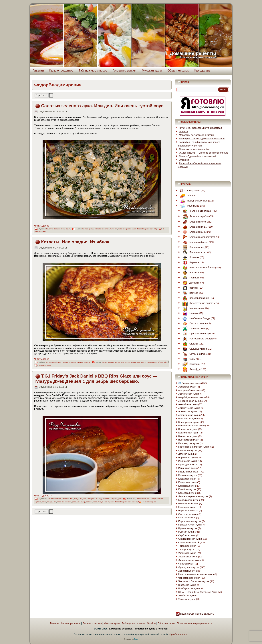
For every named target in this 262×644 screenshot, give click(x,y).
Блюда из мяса (68, 499)
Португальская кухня (190, 521)
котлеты (111, 362)
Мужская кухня (152, 71)
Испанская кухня (187, 468)
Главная (38, 71)
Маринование (193, 308)
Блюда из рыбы (194, 232)
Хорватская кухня (188, 571)
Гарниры (65, 362)
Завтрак (80, 362)
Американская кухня (189, 401)
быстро (85, 229)
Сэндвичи (190, 364)
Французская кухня (189, 567)
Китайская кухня (187, 489)
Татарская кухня (187, 546)
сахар (134, 362)
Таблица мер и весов (93, 71)
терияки (111, 502)
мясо (59, 502)
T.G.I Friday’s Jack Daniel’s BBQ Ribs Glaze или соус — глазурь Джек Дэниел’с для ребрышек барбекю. (96, 379)
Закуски (189, 293)
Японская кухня (187, 599)
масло (117, 362)
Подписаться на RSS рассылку (197, 614)
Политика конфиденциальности (194, 623)
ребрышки (76, 502)
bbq (134, 499)
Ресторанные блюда (95, 499)
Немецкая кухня (187, 507)
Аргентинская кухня (189, 408)
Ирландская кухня (188, 465)
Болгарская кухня (188, 429)
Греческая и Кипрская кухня (194, 447)
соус (105, 502)
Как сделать (202, 71)
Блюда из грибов (195, 216)
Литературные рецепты (198, 303)
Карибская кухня (187, 486)
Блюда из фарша (194, 242)
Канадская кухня (187, 482)
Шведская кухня (187, 585)
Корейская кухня (187, 493)
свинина (89, 502)
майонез (121, 229)
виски (44, 502)
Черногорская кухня (189, 578)
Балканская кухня (188, 418)
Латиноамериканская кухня (193, 496)
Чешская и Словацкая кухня (194, 581)
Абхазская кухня (187, 387)
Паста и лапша (193, 323)
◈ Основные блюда (54, 362)
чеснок (134, 502)
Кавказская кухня (188, 475)
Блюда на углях (80, 499)
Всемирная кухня (189, 383)
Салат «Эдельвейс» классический (198, 156)
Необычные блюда (195, 318)
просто (128, 229)
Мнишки (183, 132)
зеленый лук (109, 229)
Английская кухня (188, 404)
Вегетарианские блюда (198, 267)
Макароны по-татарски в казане (196, 135)
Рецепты (49, 229)
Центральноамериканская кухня (196, 574)
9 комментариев (45, 365)
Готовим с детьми (125, 71)
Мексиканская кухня (189, 500)
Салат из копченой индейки (194, 149)
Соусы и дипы (66, 229)
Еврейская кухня (187, 457)
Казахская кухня (187, 479)
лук (116, 229)
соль (138, 362)
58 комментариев (149, 502)
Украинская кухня (188, 557)
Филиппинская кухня (190, 560)
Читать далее (43, 226)
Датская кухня (186, 454)
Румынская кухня (188, 528)
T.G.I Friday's (152, 499)
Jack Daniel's (141, 499)
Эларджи (184, 160)
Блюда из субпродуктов (198, 237)
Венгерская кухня (188, 436)
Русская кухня (186, 532)
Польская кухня (187, 518)
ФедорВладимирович (145, 229)
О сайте (151, 623)
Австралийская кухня (190, 390)
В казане (190, 257)
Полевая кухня (193, 328)
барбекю (38, 502)
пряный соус (67, 502)
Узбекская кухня (187, 553)
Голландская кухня (189, 443)
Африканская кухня (189, 415)
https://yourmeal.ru (178, 634)
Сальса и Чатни (194, 349)
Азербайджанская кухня (191, 397)
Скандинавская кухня (190, 539)
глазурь (50, 502)
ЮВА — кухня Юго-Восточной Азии (198, 592)
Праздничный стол (193, 201)
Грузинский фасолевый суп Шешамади (201, 128)
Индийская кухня (188, 461)
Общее (187, 196)
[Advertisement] (64, 546)
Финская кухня (186, 564)
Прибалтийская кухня (190, 525)
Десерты (73, 362)
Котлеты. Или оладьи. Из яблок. (76, 242)
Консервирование (195, 298)
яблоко (161, 362)
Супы (188, 359)
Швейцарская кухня (189, 588)
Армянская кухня (188, 411)
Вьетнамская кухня (189, 440)
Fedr (136, 639)
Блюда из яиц (192, 247)
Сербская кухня (187, 535)
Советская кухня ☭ (189, 542)
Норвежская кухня (188, 510)
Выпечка (190, 273)
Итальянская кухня (189, 472)
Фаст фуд (190, 369)
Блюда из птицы (194, 227)
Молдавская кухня (188, 503)
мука (122, 362)
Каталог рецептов (61, 71)
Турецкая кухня (187, 550)
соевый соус (98, 502)
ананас (160, 499)
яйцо (156, 229)
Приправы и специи (196, 334)
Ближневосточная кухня (191, 426)
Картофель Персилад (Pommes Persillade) (202, 139)
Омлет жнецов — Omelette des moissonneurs (204, 153)
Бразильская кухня (189, 433)
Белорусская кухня (189, 422)
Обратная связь (178, 71)
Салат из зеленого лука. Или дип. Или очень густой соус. (103, 106)
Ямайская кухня (187, 595)
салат (134, 229)
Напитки (190, 313)
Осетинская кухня (188, 514)
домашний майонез (96, 229)
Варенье (190, 262)
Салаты (57, 229)
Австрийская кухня (189, 394)
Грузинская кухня (188, 450)
